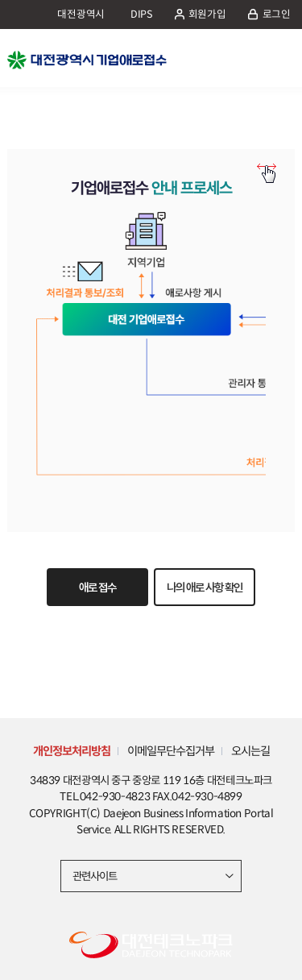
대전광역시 (81, 15)
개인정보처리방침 (72, 751)
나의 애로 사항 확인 (205, 587)
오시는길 (250, 751)
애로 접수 (97, 587)
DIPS (142, 15)
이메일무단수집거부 (171, 751)
